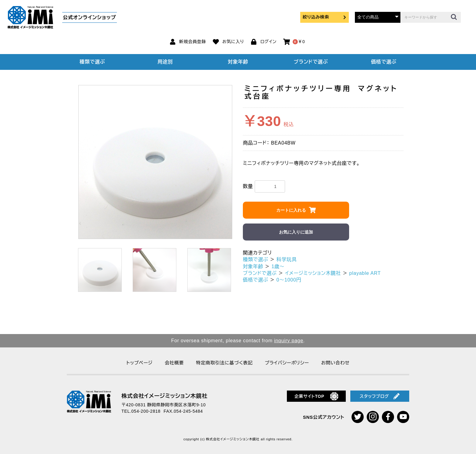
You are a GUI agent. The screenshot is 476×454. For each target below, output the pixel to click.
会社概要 (174, 363)
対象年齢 (238, 62)
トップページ (139, 363)
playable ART (365, 273)
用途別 (165, 62)
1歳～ (278, 266)
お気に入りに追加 (296, 232)
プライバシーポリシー (287, 363)
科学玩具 (287, 259)
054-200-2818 (146, 411)
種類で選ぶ (92, 62)
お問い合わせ (335, 363)
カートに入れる (291, 210)
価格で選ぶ (384, 62)
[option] (155, 162)
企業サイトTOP (316, 396)
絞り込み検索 (325, 17)
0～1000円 (289, 280)
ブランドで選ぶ (311, 62)
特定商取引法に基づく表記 (224, 363)
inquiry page (289, 341)
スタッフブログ (380, 396)
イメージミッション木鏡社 (313, 273)
